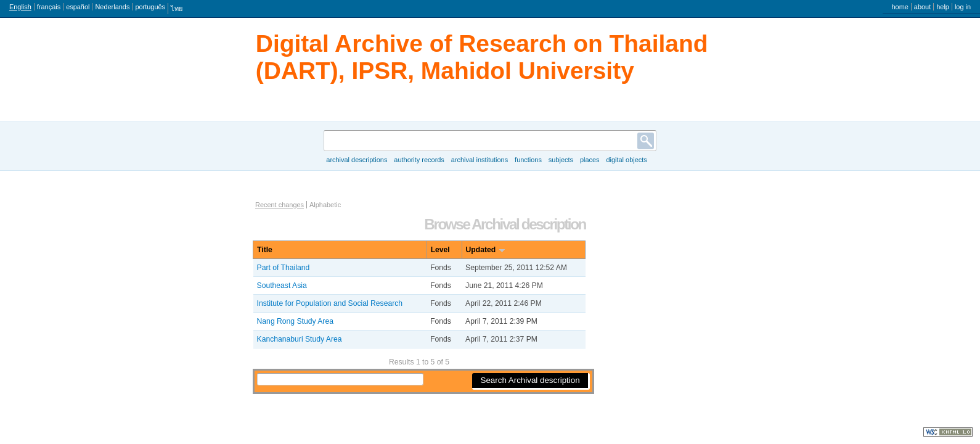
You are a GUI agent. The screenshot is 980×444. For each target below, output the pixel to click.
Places (590, 160)
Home (900, 7)
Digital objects (626, 160)
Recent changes (280, 205)
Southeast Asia (282, 286)
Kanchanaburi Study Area (300, 339)
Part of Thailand (284, 268)
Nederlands (112, 7)
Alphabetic (325, 205)
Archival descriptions (357, 160)
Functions (528, 160)
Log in (963, 7)
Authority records (419, 160)
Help (943, 7)
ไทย (177, 9)
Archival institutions (480, 160)
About (922, 7)
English (20, 7)
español (78, 7)
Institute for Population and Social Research (330, 303)
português (150, 7)
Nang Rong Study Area (295, 321)
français (49, 7)
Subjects (561, 160)
